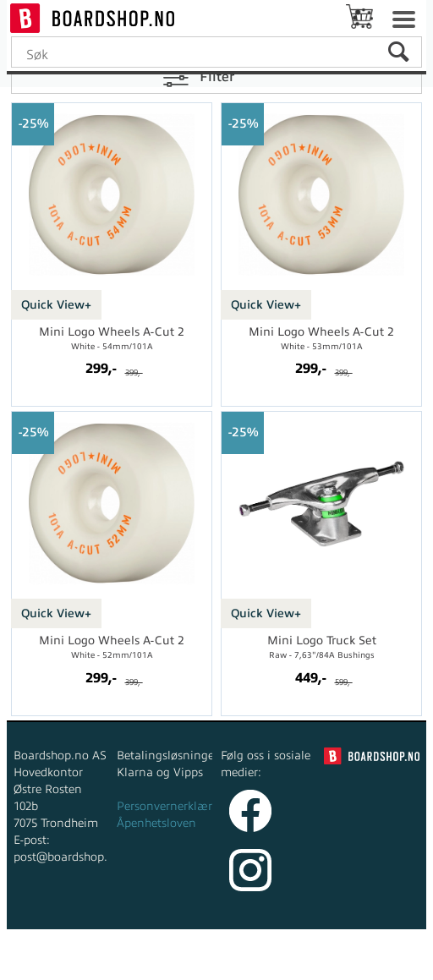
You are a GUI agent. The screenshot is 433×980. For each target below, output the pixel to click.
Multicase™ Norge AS (351, 963)
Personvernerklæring (173, 806)
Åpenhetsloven (156, 823)
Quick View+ (56, 305)
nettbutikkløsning (192, 963)
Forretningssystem (74, 963)
